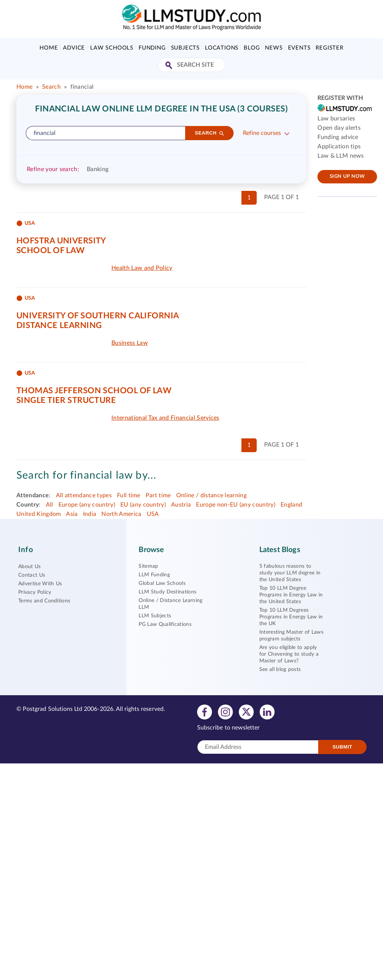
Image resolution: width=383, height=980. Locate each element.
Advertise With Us (40, 584)
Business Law (130, 343)
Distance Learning (59, 325)
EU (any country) (143, 505)
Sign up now (347, 177)
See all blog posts (280, 669)
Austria (181, 505)
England (291, 505)
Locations (222, 48)
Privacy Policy (35, 592)
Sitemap (148, 566)
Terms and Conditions (44, 601)
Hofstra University (61, 241)
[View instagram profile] (225, 712)
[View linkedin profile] (267, 712)
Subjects (185, 48)
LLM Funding (154, 575)
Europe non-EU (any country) (236, 505)
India (90, 514)
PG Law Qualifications (165, 624)
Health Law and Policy (142, 268)
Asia (72, 514)
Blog (252, 48)
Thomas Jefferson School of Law (94, 391)
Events (299, 48)
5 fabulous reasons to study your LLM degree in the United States (290, 573)
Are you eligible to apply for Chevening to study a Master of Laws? (289, 654)
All (50, 505)
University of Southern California (98, 316)
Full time (129, 495)
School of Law (51, 250)
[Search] (209, 133)
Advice (74, 48)
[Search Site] (170, 66)
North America (121, 514)
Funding (152, 48)
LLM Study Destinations (167, 592)
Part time (158, 495)
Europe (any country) (87, 505)
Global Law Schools (162, 583)
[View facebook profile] (205, 712)
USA (153, 514)
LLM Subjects (155, 616)
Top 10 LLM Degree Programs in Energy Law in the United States (291, 595)
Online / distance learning (211, 495)
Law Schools (112, 48)
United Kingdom (39, 514)
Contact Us (32, 575)
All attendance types (84, 495)
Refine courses (262, 133)
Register (329, 48)
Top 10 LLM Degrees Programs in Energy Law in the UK (291, 617)
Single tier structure (66, 400)
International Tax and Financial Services (165, 418)
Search (51, 87)
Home (49, 48)
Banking (98, 169)
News (274, 48)
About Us (30, 567)
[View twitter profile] (246, 712)
